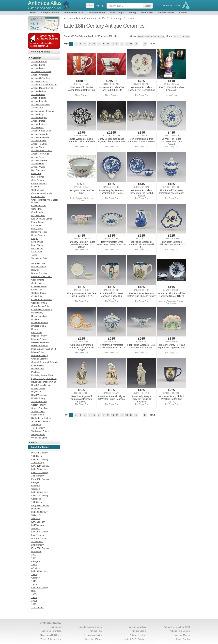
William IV (36, 515)
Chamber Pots (38, 197)
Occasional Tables (94, 639)
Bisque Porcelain (39, 273)
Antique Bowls (38, 65)
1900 (34, 555)
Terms (43, 639)
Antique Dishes (39, 91)
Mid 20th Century (39, 571)
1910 (34, 558)
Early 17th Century (40, 466)
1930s (34, 574)
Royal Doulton (38, 388)
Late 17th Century (40, 472)
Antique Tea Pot (39, 141)
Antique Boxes (38, 68)
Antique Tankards (40, 134)
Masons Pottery (39, 339)
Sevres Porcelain (39, 408)
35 (145, 44)
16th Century (37, 456)
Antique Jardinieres (40, 104)
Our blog (57, 631)
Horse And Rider (39, 232)
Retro (34, 591)
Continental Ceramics (42, 300)
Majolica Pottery (39, 336)
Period (35, 442)
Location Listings (97, 13)
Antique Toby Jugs (40, 154)
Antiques (45, 3)
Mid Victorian (38, 525)
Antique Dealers (166, 13)
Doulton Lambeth (39, 323)
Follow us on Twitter (93, 635)
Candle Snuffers (39, 183)
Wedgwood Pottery (40, 431)
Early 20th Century (40, 548)
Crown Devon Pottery (42, 309)
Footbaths (36, 225)
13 (126, 44)
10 (113, 44)
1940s (34, 581)
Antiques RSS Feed (52, 635)
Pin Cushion (37, 248)
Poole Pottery (38, 369)
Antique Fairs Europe (180, 631)
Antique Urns (38, 164)
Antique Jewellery (138, 627)
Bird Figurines (38, 170)
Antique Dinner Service (42, 88)
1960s (34, 594)
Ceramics (36, 58)
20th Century (37, 545)
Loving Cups (37, 242)
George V (36, 561)
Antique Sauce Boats (41, 131)
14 (131, 44)
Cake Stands (37, 180)
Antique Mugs (38, 114)
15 (136, 44)
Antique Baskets (39, 62)
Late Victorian (38, 535)
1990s (34, 604)
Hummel (35, 329)
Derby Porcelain (39, 316)
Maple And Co (183, 639)
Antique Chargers (40, 75)
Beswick (35, 270)
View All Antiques (41, 52)
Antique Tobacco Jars (42, 150)
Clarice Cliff (37, 290)
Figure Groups (38, 222)
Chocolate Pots (39, 206)
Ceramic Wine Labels (42, 193)
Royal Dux (36, 392)
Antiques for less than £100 (177, 627)
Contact (183, 13)
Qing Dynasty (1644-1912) (44, 379)
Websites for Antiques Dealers (48, 37)
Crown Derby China (41, 306)
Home (33, 13)
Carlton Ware (38, 283)
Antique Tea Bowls (40, 137)
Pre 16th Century (39, 453)
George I (36, 486)
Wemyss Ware (38, 434)
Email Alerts (147, 13)
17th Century (37, 463)
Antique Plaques (39, 118)
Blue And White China (42, 277)
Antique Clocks (139, 631)
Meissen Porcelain (40, 342)
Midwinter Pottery (40, 346)
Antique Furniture (138, 635)
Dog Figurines (38, 215)
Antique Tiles (37, 147)
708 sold (113, 36)
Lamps (35, 238)
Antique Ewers (38, 95)
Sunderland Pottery (40, 421)
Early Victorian (38, 522)
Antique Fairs (96, 631)
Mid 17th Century (39, 469)
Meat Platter (37, 245)
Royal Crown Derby (41, 385)
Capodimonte (38, 280)
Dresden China (39, 326)
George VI (36, 578)
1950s (34, 584)
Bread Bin (36, 174)
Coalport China (39, 293)
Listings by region (170, 5)
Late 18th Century (40, 496)
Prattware (36, 372)
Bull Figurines (38, 177)
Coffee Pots (37, 209)
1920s (34, 565)
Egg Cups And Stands (42, 219)
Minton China (38, 352)
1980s (34, 601)
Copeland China (39, 303)
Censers (35, 187)
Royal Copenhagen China (44, 382)
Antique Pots (37, 127)
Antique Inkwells (39, 101)
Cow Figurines (38, 212)
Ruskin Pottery (38, 398)
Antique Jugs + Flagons (43, 111)
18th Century (37, 476)
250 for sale (102, 36)
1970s (34, 598)
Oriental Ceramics (40, 359)
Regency (36, 509)
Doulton (35, 319)
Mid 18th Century (39, 492)
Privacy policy (55, 639)
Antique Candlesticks (41, 71)
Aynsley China (38, 263)
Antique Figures (39, 98)
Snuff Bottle (37, 252)
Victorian (35, 519)
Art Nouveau (37, 542)
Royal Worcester (39, 395)
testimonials (43, 46)
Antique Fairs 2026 (73, 13)
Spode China (38, 415)
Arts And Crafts (39, 538)
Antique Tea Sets (39, 144)
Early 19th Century (40, 505)
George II (36, 489)
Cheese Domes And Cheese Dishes (45, 201)
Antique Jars (37, 108)
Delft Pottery (37, 313)
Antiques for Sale (50, 13)
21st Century (37, 607)
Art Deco (36, 568)
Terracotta (36, 425)
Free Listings (117, 13)
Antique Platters (39, 124)
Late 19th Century (40, 532)
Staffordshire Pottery (41, 418)
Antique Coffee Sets (41, 78)
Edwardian (36, 551)
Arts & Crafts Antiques (136, 639)
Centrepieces (38, 190)
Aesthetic (36, 528)
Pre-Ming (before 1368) (42, 375)
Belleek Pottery (39, 267)
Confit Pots (37, 296)
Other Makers (38, 365)
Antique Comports (40, 81)
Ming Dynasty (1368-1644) (44, 349)
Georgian (36, 482)
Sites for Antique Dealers (91, 627)
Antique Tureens (39, 160)
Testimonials (55, 627)
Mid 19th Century (39, 512)
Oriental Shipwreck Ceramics (45, 362)
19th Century (37, 502)
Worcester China (39, 438)
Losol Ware (37, 332)
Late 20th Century (40, 588)
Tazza (34, 255)
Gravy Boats (37, 229)
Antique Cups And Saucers (44, 85)
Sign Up (100, 6)
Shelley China (38, 411)
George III (36, 499)
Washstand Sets (39, 258)
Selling (132, 13)
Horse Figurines (39, 235)
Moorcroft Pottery (40, 355)
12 (122, 44)
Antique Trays (38, 157)
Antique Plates (38, 121)
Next (152, 44)
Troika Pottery (38, 428)
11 (117, 44)
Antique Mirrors (183, 635)
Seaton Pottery (38, 405)
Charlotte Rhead (39, 286)
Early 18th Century (40, 479)
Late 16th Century (40, 459)
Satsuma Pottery (39, 402)
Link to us (47, 631)
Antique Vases (38, 167)
